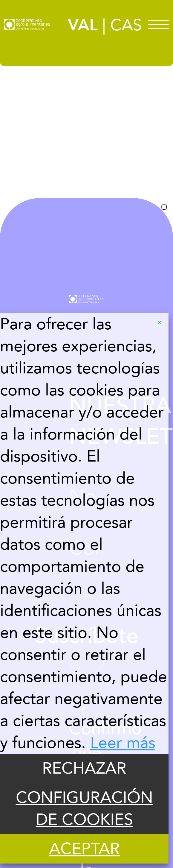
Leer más (123, 743)
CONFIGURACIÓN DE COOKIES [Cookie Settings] (84, 809)
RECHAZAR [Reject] (84, 769)
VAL (83, 25)
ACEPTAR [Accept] (84, 849)
